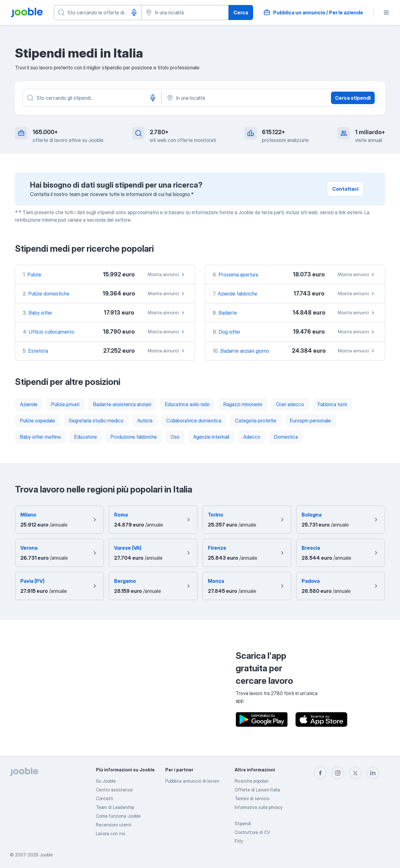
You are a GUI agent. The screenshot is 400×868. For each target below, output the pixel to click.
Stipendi (243, 823)
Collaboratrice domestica (194, 421)
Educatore (86, 437)
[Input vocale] (134, 13)
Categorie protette (256, 421)
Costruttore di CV (252, 832)
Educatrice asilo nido (187, 404)
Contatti (105, 798)
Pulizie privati (65, 404)
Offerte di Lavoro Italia (257, 790)
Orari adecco (290, 404)
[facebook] (320, 773)
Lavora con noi (110, 833)
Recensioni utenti (114, 825)
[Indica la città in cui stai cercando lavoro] (185, 13)
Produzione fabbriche (134, 437)
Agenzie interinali (211, 437)
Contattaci (345, 189)
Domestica (286, 437)
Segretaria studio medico (96, 421)
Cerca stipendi (353, 98)
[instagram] (338, 773)
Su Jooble (106, 781)
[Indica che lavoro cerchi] (98, 13)
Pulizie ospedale (37, 421)
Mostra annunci (167, 275)
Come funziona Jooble (118, 816)
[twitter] (355, 773)
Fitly (239, 841)
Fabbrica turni (332, 404)
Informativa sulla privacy (259, 807)
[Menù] (386, 13)
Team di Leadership (115, 807)
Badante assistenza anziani (122, 404)
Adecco (252, 437)
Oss (175, 437)
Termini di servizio (252, 798)
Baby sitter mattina (40, 437)
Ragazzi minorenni (243, 404)
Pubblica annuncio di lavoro (192, 781)
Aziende (29, 404)
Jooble (46, 855)
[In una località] (231, 98)
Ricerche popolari (252, 781)
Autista (145, 421)
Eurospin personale (310, 421)
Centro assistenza (114, 790)
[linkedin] (373, 773)
